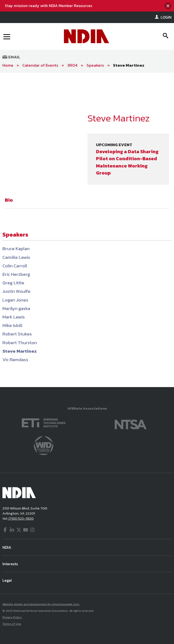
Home (8, 65)
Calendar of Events (40, 65)
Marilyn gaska (16, 308)
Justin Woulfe (16, 291)
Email (11, 57)
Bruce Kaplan (16, 249)
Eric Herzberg (16, 274)
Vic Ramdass (15, 360)
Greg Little (13, 283)
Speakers (95, 65)
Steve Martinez (129, 65)
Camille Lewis (16, 257)
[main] (87, 230)
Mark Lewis (14, 317)
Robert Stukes (17, 334)
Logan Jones (15, 300)
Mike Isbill (12, 325)
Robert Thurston (20, 343)
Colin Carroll (15, 266)
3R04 (72, 65)
